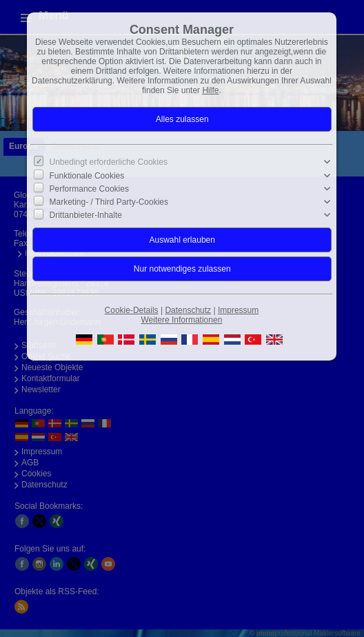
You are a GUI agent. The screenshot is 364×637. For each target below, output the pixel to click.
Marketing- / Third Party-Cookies (109, 202)
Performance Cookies (89, 189)
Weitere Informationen (181, 320)
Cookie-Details (132, 310)
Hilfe (210, 90)
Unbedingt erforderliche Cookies (109, 162)
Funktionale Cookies (87, 175)
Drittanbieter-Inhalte (86, 215)
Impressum (238, 310)
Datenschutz (188, 310)
